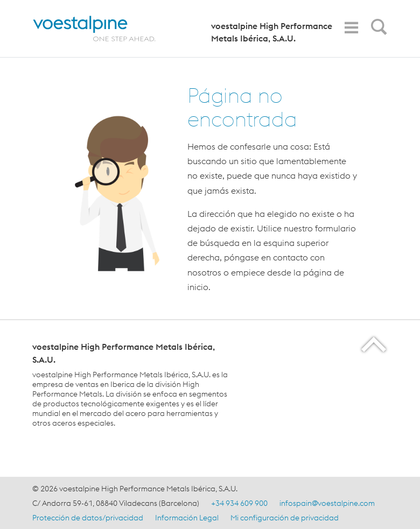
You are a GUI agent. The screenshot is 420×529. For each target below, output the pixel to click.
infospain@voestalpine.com (327, 503)
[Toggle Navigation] (351, 28)
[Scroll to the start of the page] (374, 344)
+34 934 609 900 (239, 503)
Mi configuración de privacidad (285, 518)
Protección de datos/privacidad (88, 518)
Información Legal (187, 518)
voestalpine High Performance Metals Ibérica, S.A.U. (272, 32)
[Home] (106, 29)
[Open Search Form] (377, 30)
